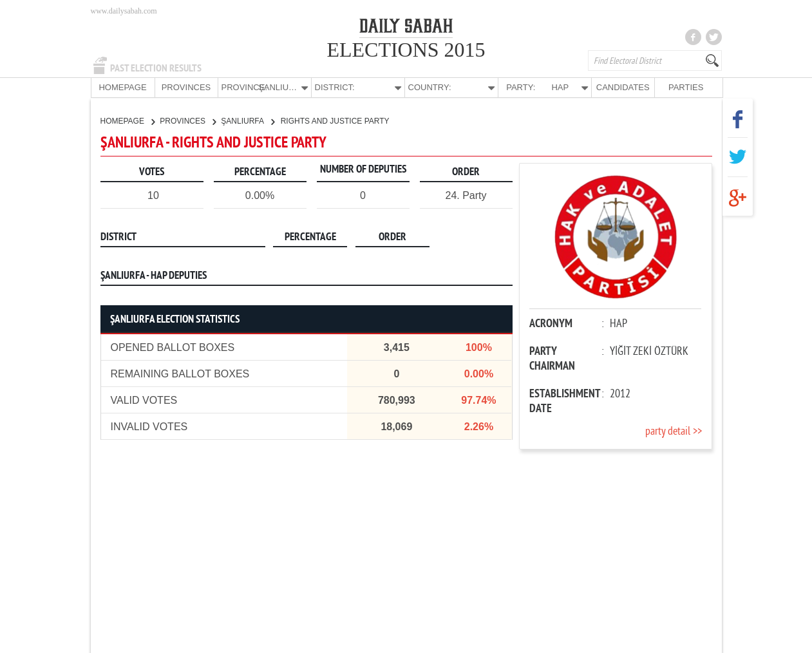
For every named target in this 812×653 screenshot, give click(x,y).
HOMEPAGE (122, 87)
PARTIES (686, 87)
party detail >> (674, 431)
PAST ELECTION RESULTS (156, 68)
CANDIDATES (623, 87)
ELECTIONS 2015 (406, 50)
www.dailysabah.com (124, 11)
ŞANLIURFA (247, 120)
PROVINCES (186, 87)
